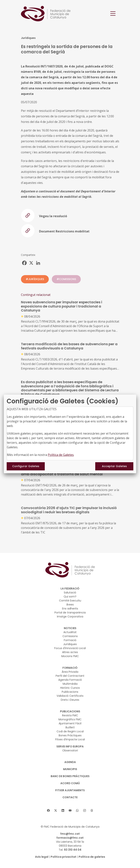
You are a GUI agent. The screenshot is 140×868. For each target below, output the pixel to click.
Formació (70, 640)
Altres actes (70, 652)
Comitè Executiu (70, 601)
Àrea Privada (70, 672)
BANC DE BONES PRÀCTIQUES (70, 776)
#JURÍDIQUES (35, 279)
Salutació (70, 593)
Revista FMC (70, 715)
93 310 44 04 (73, 850)
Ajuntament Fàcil (70, 723)
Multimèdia (70, 684)
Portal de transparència (70, 613)
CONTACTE (70, 797)
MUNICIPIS (70, 769)
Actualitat (70, 632)
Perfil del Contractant (70, 676)
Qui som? (70, 597)
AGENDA (70, 762)
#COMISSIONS (66, 279)
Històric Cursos (70, 688)
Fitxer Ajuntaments (70, 790)
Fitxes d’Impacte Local (70, 739)
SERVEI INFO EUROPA (70, 746)
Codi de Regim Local (70, 731)
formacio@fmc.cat (70, 838)
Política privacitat (64, 857)
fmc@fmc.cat (70, 834)
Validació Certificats (70, 696)
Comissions (70, 636)
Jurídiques (70, 644)
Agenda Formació (70, 680)
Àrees (70, 605)
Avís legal (42, 857)
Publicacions (70, 692)
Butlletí (70, 727)
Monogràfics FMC (70, 719)
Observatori (70, 750)
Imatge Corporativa (70, 617)
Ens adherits (70, 609)
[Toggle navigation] (113, 14)
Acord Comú (70, 783)
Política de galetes (92, 857)
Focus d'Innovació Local (70, 648)
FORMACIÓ (70, 668)
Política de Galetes (61, 455)
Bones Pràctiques (70, 735)
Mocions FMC (70, 656)
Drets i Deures (70, 700)
